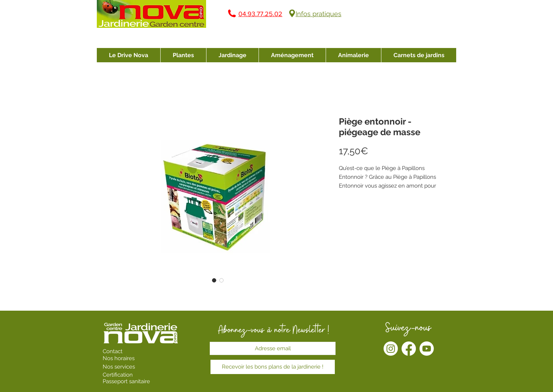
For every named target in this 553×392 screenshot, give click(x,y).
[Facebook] (409, 349)
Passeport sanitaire (126, 381)
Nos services (120, 367)
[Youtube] (427, 349)
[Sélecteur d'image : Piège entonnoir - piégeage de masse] (214, 280)
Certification (118, 375)
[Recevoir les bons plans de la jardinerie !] (273, 367)
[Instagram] (391, 349)
